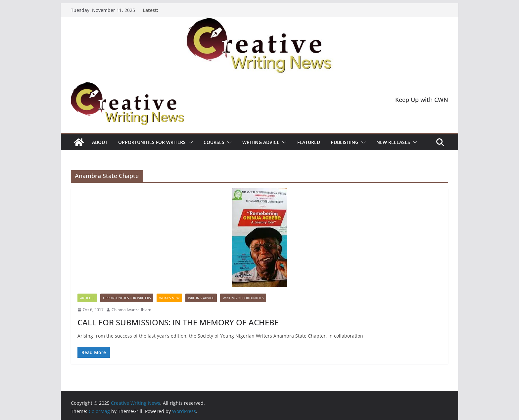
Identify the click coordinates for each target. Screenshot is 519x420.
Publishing (345, 142)
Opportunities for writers (152, 142)
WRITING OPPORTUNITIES (243, 298)
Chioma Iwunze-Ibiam (131, 310)
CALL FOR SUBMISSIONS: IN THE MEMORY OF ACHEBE (178, 322)
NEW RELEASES (393, 142)
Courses (214, 142)
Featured (309, 142)
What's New (169, 298)
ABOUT (100, 142)
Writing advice (261, 142)
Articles (87, 298)
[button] (189, 142)
